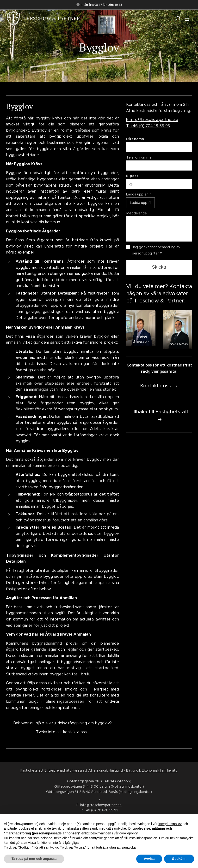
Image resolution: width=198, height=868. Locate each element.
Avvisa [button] (149, 859)
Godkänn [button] (179, 859)
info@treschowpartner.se (101, 805)
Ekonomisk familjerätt (160, 770)
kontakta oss (75, 732)
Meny (187, 19)
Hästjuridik (117, 770)
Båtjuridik (133, 770)
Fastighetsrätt (32, 770)
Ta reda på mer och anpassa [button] (34, 859)
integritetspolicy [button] (170, 824)
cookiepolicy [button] (128, 833)
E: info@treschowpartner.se (152, 120)
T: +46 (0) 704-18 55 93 (148, 126)
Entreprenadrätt (58, 770)
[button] (178, 18)
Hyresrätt (80, 770)
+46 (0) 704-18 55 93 (101, 810)
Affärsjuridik (98, 770)
